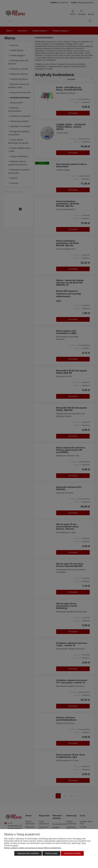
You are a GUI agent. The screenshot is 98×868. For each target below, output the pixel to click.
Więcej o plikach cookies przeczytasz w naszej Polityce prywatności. (33, 848)
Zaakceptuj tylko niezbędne (28, 853)
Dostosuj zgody (51, 853)
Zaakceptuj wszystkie (72, 853)
